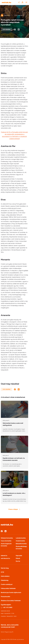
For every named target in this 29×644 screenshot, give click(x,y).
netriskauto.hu (5, 558)
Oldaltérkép (5, 580)
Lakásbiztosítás (21, 538)
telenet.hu (4, 556)
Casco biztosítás (6, 541)
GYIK (2, 572)
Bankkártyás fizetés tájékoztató (11, 592)
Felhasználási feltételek (8, 588)
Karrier (18, 561)
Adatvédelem (5, 576)
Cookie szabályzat (7, 584)
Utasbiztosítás (20, 541)
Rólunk (18, 558)
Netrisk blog (5, 568)
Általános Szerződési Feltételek (11, 601)
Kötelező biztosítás (7, 538)
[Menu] (26, 3)
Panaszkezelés (5, 597)
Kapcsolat (19, 556)
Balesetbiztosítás (21, 544)
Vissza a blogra (14, 509)
